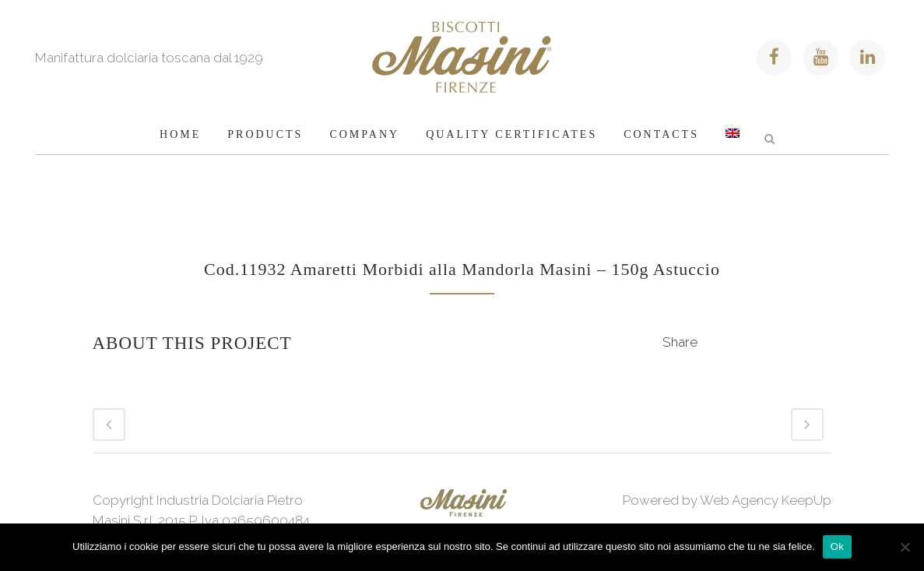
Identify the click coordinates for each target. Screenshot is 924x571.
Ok (837, 546)
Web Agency (739, 500)
